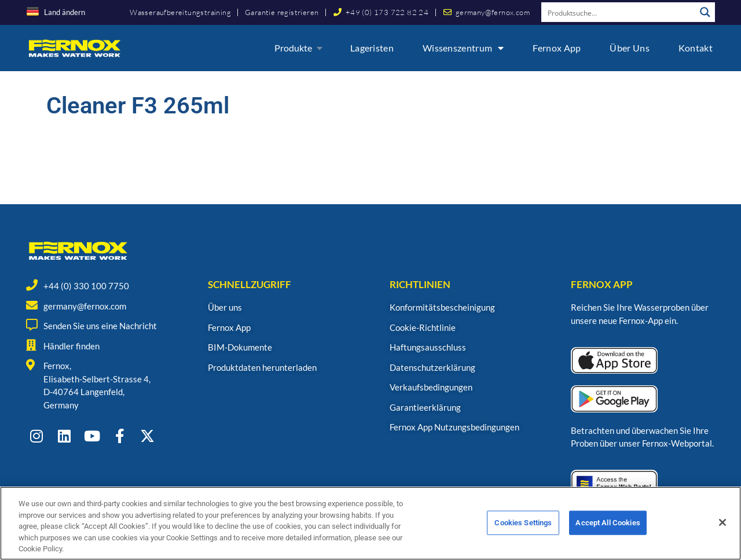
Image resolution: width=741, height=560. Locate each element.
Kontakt (696, 48)
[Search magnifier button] (705, 12)
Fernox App (557, 48)
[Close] (722, 531)
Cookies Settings (523, 531)
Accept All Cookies (608, 531)
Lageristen (372, 48)
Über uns (629, 48)
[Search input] (619, 12)
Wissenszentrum (463, 48)
